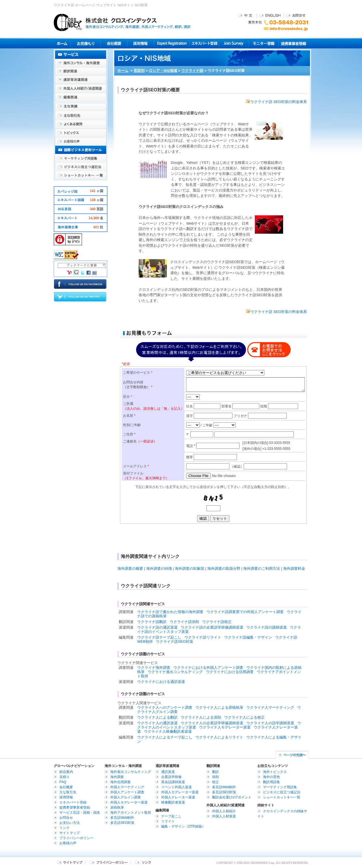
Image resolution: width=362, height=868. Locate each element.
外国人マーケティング (127, 787)
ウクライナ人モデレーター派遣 (225, 727)
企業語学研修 (171, 777)
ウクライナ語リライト (203, 637)
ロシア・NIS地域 (163, 71)
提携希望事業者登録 (75, 807)
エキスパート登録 (204, 43)
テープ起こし (171, 816)
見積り (86, 43)
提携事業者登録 (293, 43)
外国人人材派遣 (224, 816)
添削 (216, 777)
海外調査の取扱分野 (224, 569)
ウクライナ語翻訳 (152, 622)
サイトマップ (70, 833)
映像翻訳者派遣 (173, 802)
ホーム (123, 71)
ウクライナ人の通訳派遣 (157, 723)
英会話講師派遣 (173, 782)
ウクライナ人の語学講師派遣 (270, 723)
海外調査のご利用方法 (262, 569)
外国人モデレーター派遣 (129, 802)
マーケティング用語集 (81, 158)
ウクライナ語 (192, 71)
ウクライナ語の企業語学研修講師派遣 (212, 627)
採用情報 (141, 43)
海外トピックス (81, 133)
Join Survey (234, 43)
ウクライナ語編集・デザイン (248, 637)
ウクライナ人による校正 (244, 717)
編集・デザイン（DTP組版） (183, 826)
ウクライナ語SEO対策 (174, 642)
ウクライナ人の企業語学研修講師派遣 (212, 723)
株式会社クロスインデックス (122, 22)
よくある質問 (81, 124)
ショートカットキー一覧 (81, 175)
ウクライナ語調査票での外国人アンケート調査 (245, 612)
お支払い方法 (70, 823)
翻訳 (216, 772)
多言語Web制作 (122, 818)
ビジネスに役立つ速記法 (81, 167)
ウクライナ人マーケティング (270, 707)
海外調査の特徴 (159, 569)
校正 (216, 782)
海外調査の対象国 (189, 569)
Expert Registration (172, 43)
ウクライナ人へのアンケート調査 (165, 707)
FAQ (63, 782)
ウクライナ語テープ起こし (159, 637)
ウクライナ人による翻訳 (157, 717)
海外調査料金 (294, 569)
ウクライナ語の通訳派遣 (157, 627)
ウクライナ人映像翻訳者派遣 (168, 731)
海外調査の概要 (130, 569)
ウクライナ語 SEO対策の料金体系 (277, 102)
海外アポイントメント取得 (131, 813)
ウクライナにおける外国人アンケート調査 (208, 668)
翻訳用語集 (271, 782)
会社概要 (114, 43)
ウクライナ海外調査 (154, 668)
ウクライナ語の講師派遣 (267, 627)
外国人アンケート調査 (127, 792)
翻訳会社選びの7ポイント (232, 797)
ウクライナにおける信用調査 (230, 672)
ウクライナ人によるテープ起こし (165, 737)
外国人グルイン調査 (126, 797)
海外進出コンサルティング (131, 772)
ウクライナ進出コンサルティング (175, 672)
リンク (64, 828)
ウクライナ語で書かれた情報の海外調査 (170, 612)
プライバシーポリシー (76, 838)
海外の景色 (271, 777)
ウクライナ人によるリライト (219, 737)
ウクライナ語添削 (184, 622)
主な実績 (81, 108)
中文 (246, 15)
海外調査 (117, 777)
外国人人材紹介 (224, 811)
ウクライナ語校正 (217, 622)
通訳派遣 (168, 772)
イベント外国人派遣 (176, 787)
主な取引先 (81, 116)
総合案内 (66, 772)
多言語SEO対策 (122, 823)
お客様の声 (81, 141)
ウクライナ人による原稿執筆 (219, 707)
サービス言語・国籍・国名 (80, 813)
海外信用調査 (120, 782)
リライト (168, 821)
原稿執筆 (117, 807)
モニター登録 (264, 43)
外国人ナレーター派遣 (178, 797)
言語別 (139, 71)
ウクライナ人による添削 (201, 717)
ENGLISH (270, 15)
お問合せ (296, 15)
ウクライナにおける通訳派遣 (161, 682)
